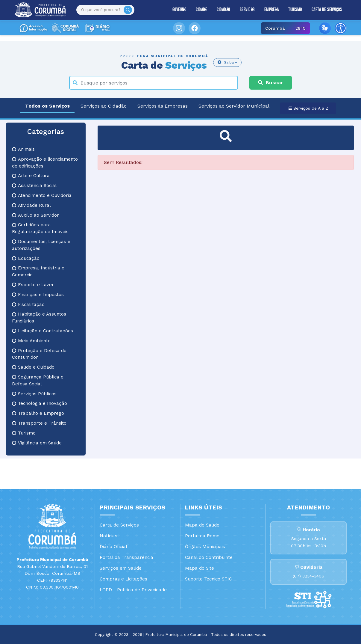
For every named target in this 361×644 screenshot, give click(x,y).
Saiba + (227, 62)
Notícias (109, 536)
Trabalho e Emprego (38, 413)
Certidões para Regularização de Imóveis (40, 228)
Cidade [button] (201, 10)
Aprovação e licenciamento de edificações (45, 163)
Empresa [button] (272, 10)
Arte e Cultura (31, 176)
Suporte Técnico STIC (208, 579)
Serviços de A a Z (308, 108)
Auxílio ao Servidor (35, 215)
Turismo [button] (295, 10)
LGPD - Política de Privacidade (133, 590)
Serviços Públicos (34, 394)
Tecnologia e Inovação (40, 403)
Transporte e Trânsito (39, 423)
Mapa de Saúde (202, 525)
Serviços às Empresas (163, 106)
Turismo (24, 433)
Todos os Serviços (47, 106)
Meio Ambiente (31, 341)
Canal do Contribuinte (209, 557)
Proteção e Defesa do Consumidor (39, 354)
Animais (23, 149)
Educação (26, 258)
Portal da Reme (202, 536)
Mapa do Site (200, 568)
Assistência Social (34, 185)
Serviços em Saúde (121, 568)
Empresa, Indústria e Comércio (38, 271)
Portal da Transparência (126, 557)
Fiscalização (28, 304)
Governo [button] (179, 10)
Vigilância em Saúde (37, 443)
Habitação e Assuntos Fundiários (39, 318)
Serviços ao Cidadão (104, 106)
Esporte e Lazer (33, 285)
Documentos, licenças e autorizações (41, 245)
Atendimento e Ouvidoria (42, 195)
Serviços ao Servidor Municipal (234, 106)
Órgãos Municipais (205, 547)
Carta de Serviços (327, 10)
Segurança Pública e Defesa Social (38, 380)
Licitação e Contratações (43, 331)
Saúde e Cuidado (33, 367)
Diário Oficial (113, 547)
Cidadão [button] (223, 10)
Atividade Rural (31, 205)
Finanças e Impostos (38, 295)
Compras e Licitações (123, 579)
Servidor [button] (247, 10)
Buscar (270, 83)
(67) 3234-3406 (308, 576)
